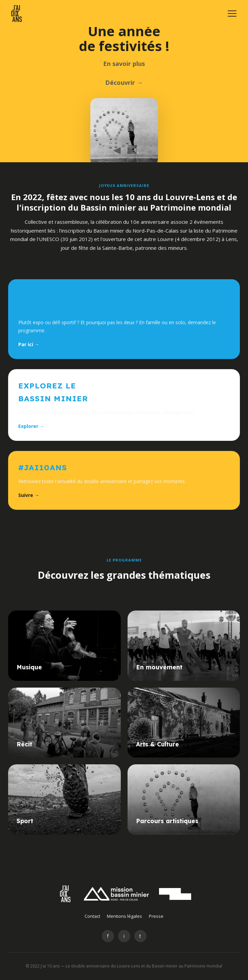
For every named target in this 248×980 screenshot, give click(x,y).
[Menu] (232, 14)
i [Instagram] (124, 936)
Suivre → (29, 495)
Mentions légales (125, 916)
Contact (92, 916)
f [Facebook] (108, 936)
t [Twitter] (140, 936)
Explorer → (31, 426)
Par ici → (29, 344)
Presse (156, 916)
